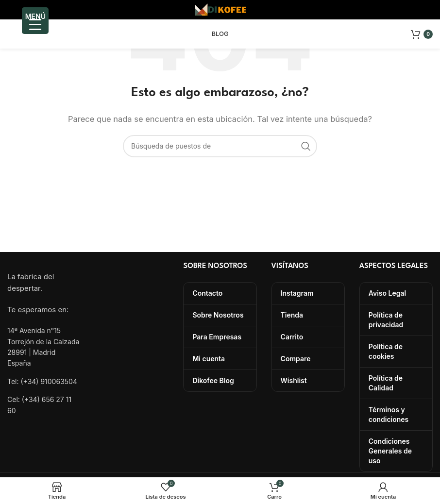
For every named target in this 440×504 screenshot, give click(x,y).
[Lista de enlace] (44, 382)
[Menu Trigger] (35, 21)
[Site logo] (220, 9)
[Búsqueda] (220, 146)
